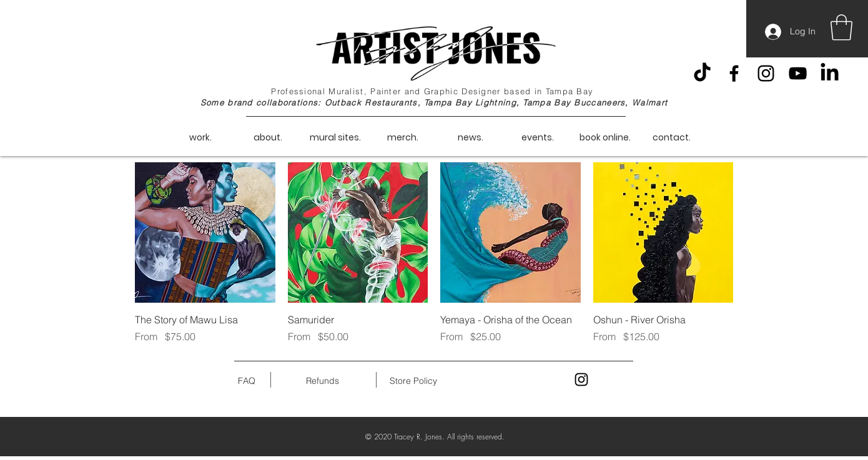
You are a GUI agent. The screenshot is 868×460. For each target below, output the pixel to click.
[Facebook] (734, 73)
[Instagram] (766, 73)
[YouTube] (798, 73)
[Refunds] (323, 381)
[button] (841, 27)
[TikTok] (702, 73)
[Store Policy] (413, 381)
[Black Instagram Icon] (581, 379)
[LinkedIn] (830, 73)
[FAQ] (247, 381)
